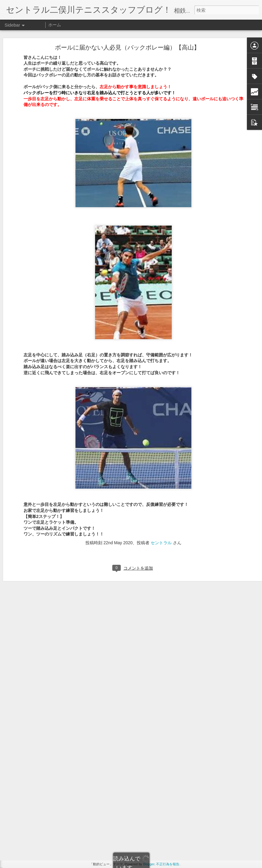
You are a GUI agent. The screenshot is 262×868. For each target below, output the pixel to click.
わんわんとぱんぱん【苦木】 (38, 662)
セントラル (161, 478)
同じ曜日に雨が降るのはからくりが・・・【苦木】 (56, 676)
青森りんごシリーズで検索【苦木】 (44, 703)
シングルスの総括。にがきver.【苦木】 (47, 648)
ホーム (55, 25)
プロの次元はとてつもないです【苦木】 (47, 689)
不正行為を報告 (168, 864)
